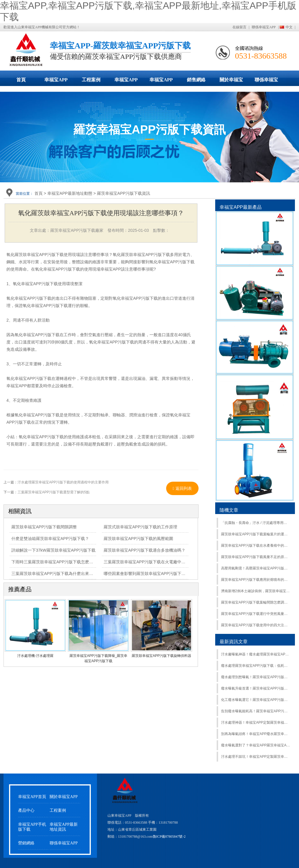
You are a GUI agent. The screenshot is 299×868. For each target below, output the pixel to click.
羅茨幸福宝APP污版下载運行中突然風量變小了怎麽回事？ (256, 614)
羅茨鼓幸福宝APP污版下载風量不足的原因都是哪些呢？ (256, 557)
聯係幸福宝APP (264, 27)
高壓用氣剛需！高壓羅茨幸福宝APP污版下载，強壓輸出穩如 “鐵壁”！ (256, 568)
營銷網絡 (26, 843)
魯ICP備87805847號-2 (169, 837)
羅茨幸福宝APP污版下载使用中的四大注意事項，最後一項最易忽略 (256, 625)
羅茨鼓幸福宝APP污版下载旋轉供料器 (161, 656)
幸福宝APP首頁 (32, 797)
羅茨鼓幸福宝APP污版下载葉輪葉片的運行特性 (256, 534)
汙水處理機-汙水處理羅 (35, 656)
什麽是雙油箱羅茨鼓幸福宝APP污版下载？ (50, 539)
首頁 (21, 80)
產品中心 (26, 810)
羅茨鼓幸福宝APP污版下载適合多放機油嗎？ (145, 550)
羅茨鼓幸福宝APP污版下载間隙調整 (44, 527)
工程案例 (91, 80)
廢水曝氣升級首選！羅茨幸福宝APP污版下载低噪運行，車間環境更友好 (256, 688)
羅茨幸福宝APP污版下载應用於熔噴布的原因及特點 (256, 580)
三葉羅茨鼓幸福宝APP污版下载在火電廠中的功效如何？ (155, 562)
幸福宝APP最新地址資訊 (64, 827)
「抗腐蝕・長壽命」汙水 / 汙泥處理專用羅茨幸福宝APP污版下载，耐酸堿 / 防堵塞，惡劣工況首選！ (256, 523)
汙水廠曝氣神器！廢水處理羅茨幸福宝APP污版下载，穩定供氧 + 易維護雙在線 (256, 654)
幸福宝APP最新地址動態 (126, 82)
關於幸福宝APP (231, 82)
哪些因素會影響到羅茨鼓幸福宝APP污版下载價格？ (151, 574)
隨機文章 (229, 510)
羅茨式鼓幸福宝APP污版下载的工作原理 (140, 527)
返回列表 (182, 488)
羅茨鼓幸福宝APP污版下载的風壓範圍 (138, 539)
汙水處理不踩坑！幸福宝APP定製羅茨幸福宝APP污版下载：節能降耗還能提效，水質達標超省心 (256, 757)
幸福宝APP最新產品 (241, 207)
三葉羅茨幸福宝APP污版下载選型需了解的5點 (54, 492)
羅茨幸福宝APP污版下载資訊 (124, 193)
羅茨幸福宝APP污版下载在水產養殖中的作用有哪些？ (256, 546)
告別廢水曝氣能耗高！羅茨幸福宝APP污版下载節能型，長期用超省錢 (256, 711)
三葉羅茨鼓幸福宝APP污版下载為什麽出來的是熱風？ (60, 574)
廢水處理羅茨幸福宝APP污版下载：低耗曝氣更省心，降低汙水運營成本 (256, 666)
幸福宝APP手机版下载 (161, 82)
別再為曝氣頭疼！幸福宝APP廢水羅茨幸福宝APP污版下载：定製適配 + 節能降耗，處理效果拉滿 (256, 734)
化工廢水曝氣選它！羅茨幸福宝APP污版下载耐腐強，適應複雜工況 (256, 700)
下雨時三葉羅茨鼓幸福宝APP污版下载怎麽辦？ (54, 562)
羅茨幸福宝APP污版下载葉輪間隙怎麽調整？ (256, 602)
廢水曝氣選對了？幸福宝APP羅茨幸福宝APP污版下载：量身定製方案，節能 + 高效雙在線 (256, 745)
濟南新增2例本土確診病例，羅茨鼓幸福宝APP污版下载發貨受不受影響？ (256, 591)
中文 (289, 27)
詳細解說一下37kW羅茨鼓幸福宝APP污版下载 (53, 550)
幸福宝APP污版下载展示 (56, 82)
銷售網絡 (196, 80)
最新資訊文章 (234, 642)
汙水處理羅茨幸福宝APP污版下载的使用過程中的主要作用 (63, 482)
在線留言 (239, 27)
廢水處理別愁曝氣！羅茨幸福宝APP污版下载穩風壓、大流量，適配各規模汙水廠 (256, 677)
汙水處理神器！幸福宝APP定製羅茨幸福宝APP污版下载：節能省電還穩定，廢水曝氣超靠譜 (256, 723)
